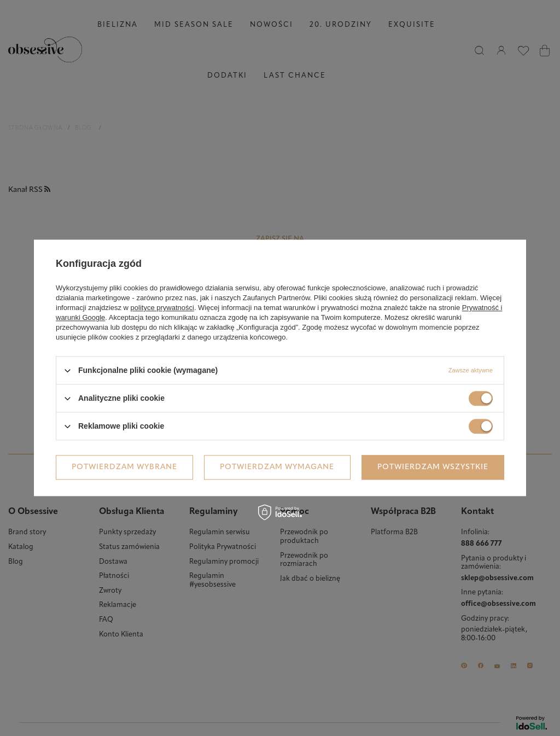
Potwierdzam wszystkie (433, 467)
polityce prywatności (162, 308)
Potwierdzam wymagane (277, 467)
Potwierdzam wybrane (124, 467)
